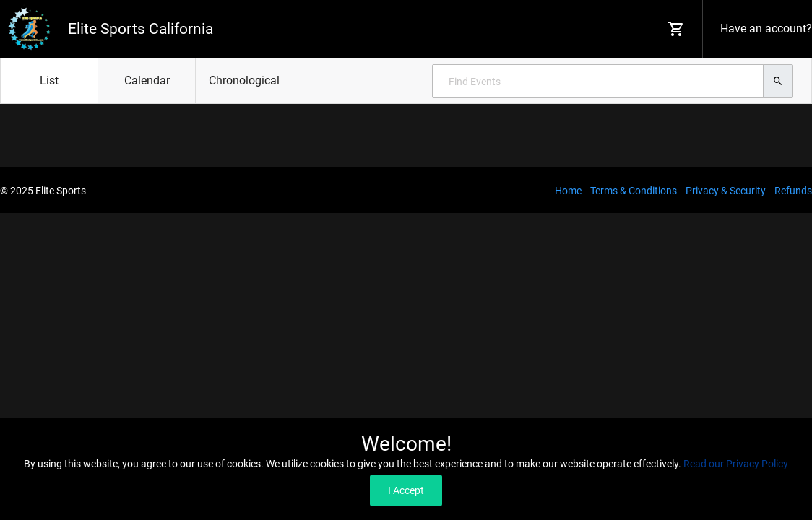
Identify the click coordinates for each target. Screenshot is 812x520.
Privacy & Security (726, 191)
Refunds (793, 191)
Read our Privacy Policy (736, 464)
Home (568, 191)
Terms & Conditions (634, 191)
